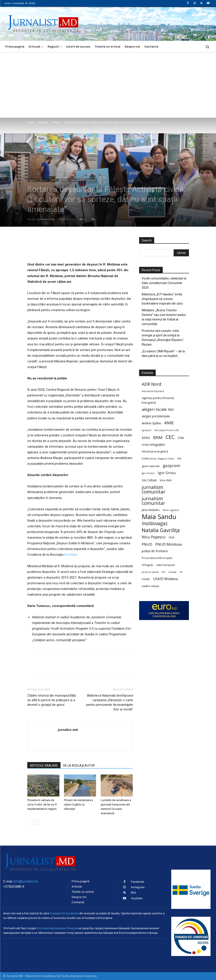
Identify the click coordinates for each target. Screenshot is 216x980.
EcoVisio (71, 555)
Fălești (56, 122)
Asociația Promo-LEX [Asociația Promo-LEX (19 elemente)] (167, 430)
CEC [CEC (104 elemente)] (170, 437)
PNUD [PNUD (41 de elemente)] (147, 544)
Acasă (31, 122)
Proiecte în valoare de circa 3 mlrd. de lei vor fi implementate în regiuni (42, 804)
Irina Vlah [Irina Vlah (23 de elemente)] (166, 480)
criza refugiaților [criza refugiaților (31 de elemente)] (154, 444)
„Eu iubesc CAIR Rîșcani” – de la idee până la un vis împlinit (163, 354)
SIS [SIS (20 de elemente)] (163, 572)
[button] (207, 47)
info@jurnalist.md (26, 881)
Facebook (137, 882)
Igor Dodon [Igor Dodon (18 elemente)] (148, 473)
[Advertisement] (108, 85)
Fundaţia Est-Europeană (64, 913)
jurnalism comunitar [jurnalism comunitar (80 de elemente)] (154, 489)
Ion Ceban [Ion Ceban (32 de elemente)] (149, 480)
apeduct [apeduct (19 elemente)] (147, 430)
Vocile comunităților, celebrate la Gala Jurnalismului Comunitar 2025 (164, 283)
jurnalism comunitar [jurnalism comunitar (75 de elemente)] (153, 501)
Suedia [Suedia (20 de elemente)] (172, 572)
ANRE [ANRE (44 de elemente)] (169, 423)
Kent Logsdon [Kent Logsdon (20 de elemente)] (171, 510)
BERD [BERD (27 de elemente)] (146, 438)
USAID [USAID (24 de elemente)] (146, 579)
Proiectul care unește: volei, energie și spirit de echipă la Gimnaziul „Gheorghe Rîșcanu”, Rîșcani (163, 338)
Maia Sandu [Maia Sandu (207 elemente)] (159, 517)
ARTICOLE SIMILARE (44, 766)
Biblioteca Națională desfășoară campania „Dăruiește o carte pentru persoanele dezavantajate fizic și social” (110, 702)
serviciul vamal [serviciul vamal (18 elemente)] (150, 572)
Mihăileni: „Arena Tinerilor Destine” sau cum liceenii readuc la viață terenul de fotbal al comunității (164, 317)
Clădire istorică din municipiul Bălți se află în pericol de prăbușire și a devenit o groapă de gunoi (52, 700)
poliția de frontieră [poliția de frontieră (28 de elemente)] (155, 551)
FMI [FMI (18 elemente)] (179, 459)
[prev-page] (30, 822)
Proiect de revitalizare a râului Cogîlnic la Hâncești (79, 804)
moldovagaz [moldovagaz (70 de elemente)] (155, 523)
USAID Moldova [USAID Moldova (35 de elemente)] (165, 579)
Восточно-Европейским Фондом (57, 928)
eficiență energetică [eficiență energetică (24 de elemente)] (155, 451)
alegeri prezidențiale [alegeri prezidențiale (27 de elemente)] (156, 416)
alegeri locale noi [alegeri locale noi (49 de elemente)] (158, 409)
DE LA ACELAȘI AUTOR (79, 766)
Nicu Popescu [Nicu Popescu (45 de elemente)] (154, 537)
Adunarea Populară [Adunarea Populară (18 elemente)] (153, 391)
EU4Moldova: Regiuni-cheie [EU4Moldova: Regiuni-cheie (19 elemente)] (158, 458)
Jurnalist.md (47, 219)
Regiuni (43, 122)
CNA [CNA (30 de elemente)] (181, 438)
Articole (55, 180)
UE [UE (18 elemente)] (181, 572)
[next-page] (37, 822)
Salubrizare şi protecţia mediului (79, 180)
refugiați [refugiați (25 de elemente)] (147, 565)
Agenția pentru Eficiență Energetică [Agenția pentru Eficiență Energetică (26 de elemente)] (158, 400)
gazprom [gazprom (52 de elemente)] (171, 465)
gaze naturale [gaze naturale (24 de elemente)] (151, 466)
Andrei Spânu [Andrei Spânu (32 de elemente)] (151, 423)
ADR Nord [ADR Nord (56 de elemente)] (152, 384)
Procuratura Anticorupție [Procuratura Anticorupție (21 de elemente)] (157, 558)
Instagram (138, 887)
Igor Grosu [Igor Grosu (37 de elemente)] (167, 473)
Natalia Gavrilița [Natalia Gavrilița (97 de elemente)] (161, 530)
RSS (133, 893)
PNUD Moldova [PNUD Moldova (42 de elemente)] (168, 544)
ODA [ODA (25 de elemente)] (172, 537)
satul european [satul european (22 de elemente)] (166, 565)
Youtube (137, 898)
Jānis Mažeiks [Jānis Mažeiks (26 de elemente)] (151, 510)
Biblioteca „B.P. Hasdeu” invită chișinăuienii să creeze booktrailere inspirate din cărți (162, 299)
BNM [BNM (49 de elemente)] (158, 438)
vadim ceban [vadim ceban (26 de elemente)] (150, 586)
